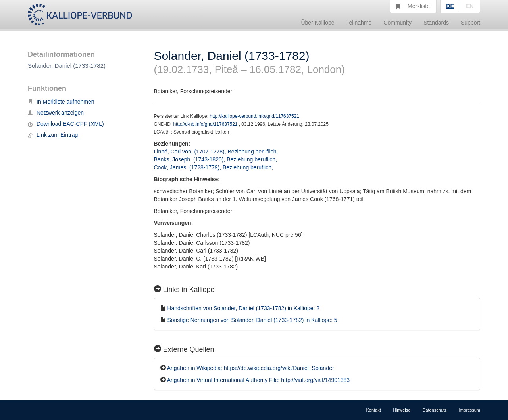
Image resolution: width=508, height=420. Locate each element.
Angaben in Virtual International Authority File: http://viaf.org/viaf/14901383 (258, 380)
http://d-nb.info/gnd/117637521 (206, 124)
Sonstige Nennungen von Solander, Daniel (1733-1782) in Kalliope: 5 (252, 320)
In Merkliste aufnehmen (61, 102)
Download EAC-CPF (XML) (66, 124)
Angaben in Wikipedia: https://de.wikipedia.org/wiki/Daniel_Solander (251, 368)
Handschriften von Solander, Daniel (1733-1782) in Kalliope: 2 (243, 308)
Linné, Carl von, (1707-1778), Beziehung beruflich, (217, 152)
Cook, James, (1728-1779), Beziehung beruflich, (214, 167)
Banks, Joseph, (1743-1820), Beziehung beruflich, (216, 159)
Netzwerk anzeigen (56, 113)
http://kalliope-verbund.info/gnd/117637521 (254, 116)
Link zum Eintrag (53, 135)
